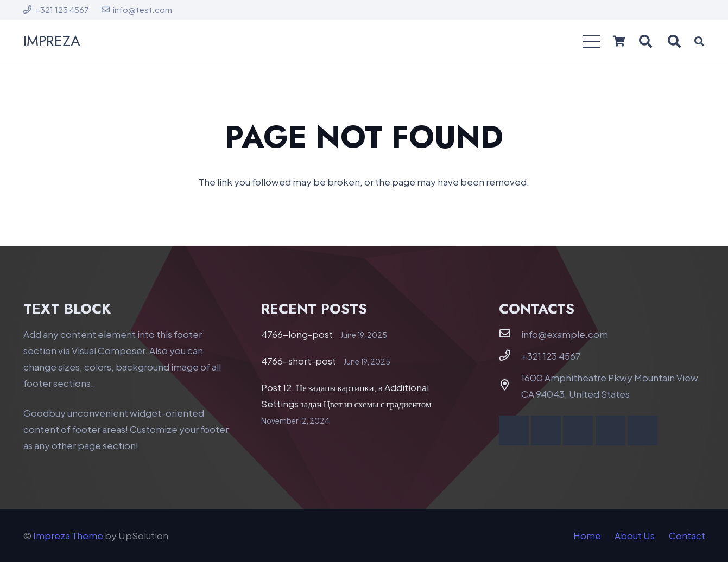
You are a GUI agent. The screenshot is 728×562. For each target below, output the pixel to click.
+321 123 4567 (551, 356)
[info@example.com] (510, 334)
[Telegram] (642, 430)
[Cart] (619, 41)
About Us (635, 535)
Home (587, 535)
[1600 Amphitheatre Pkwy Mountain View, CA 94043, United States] (510, 385)
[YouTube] (546, 430)
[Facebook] (514, 430)
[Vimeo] (578, 430)
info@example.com (565, 334)
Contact (687, 535)
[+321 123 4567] (510, 355)
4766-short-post (299, 361)
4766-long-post (297, 334)
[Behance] (610, 430)
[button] (591, 41)
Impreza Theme (68, 535)
